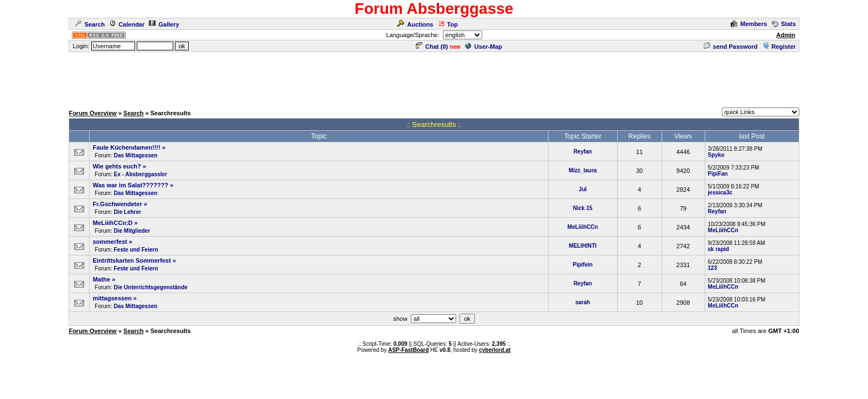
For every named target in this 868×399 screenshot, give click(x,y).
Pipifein (583, 265)
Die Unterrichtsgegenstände (150, 287)
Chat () (432, 47)
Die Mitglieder (132, 231)
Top (448, 24)
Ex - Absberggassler (140, 174)
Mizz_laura (583, 170)
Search (90, 24)
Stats (784, 24)
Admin (786, 35)
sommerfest (110, 242)
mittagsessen (112, 298)
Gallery (164, 24)
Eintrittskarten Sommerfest (131, 260)
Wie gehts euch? (117, 166)
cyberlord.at (495, 350)
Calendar (127, 24)
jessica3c (720, 193)
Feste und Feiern (136, 250)
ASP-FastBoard (408, 350)
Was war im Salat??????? (130, 185)
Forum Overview (92, 113)
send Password (731, 47)
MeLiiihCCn (583, 227)
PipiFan (718, 174)
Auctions (415, 24)
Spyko (716, 155)
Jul (582, 189)
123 (713, 268)
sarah (583, 302)
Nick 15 (583, 208)
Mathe (101, 279)
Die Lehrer (127, 212)
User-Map (484, 47)
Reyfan (583, 152)
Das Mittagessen (135, 155)
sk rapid (719, 249)
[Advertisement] (434, 78)
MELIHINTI (583, 246)
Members (749, 24)
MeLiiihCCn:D (112, 223)
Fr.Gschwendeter (117, 204)
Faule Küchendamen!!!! (126, 147)
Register (779, 47)
